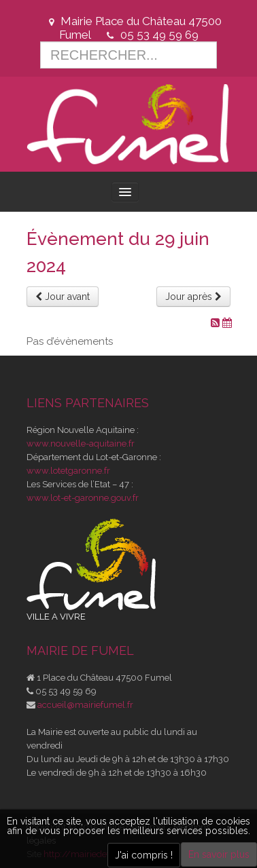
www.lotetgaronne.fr (68, 471)
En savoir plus (219, 854)
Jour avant (63, 297)
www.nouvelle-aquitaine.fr (81, 444)
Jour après (193, 297)
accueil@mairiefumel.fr (85, 705)
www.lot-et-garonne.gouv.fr (83, 498)
